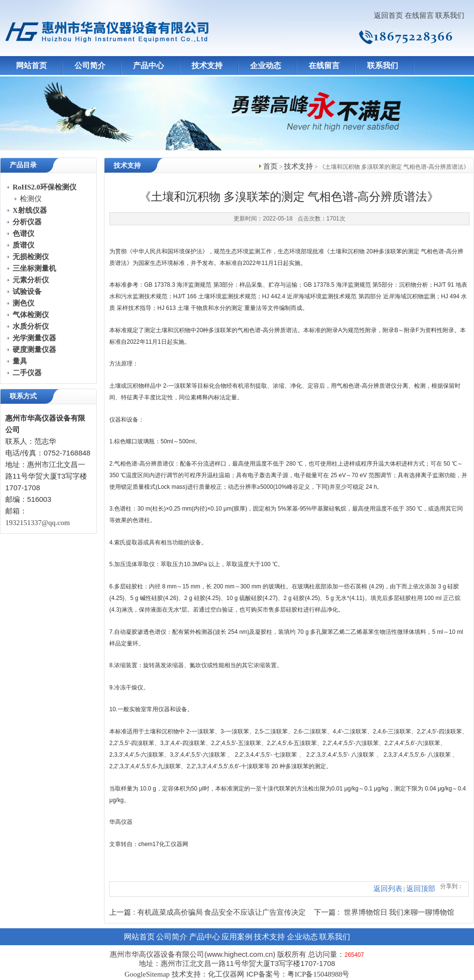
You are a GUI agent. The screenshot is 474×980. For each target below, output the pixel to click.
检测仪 (31, 199)
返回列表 (388, 889)
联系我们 (450, 15)
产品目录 (23, 165)
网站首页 (31, 66)
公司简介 (90, 66)
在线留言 (419, 15)
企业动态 (266, 66)
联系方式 (23, 396)
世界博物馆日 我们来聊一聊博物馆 (399, 912)
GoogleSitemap (147, 974)
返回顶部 (421, 889)
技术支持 (207, 66)
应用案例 (237, 937)
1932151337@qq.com (37, 523)
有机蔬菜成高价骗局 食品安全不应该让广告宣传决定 (222, 912)
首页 (270, 166)
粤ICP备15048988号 (318, 974)
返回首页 (388, 15)
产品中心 (148, 66)
